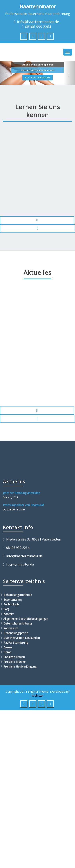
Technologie (11, 604)
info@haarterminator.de (38, 22)
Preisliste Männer (15, 662)
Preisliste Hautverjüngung (20, 666)
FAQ (6, 609)
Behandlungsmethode (18, 595)
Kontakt (8, 614)
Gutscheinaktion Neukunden (22, 638)
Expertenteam (12, 600)
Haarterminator (38, 6)
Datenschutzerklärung (18, 623)
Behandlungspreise (16, 633)
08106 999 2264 (38, 27)
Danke (8, 647)
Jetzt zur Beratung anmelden (21, 493)
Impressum (11, 628)
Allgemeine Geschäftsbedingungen (26, 619)
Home (7, 652)
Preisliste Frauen (14, 657)
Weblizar (38, 695)
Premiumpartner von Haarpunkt (23, 505)
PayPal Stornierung (16, 643)
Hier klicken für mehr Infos (37, 78)
